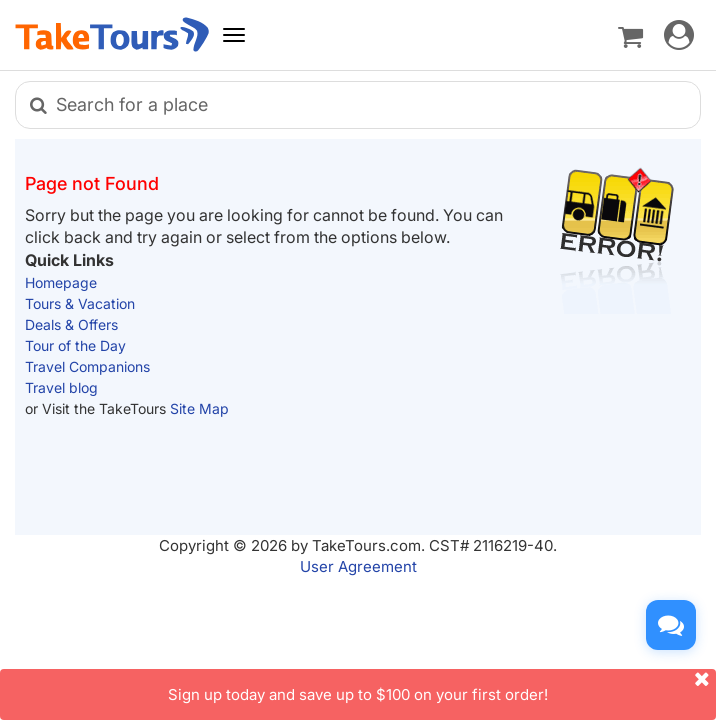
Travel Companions (87, 366)
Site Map (199, 408)
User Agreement (358, 566)
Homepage (61, 282)
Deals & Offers (71, 324)
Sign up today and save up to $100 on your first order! (442, 686)
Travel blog (61, 387)
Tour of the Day (75, 345)
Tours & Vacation (80, 303)
